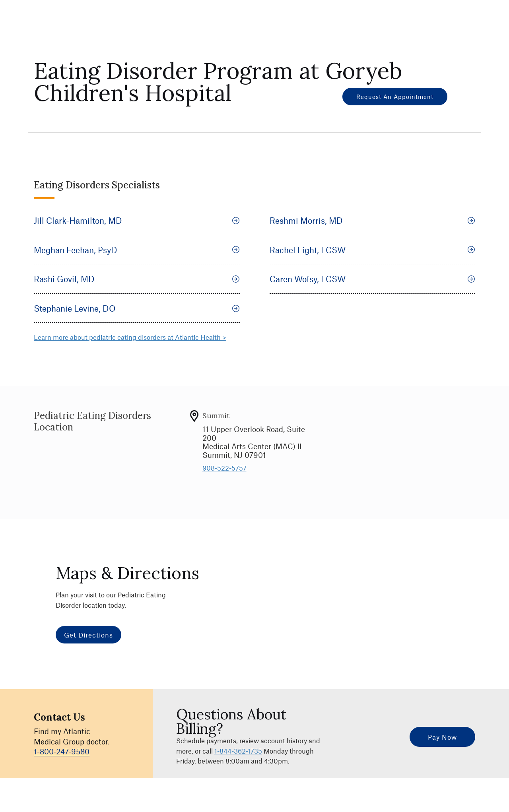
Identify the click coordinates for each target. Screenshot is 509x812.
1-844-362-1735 (238, 751)
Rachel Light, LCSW (373, 250)
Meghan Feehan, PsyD (137, 250)
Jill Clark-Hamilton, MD (137, 220)
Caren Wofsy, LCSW (373, 279)
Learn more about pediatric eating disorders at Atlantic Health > (130, 337)
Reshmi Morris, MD (373, 220)
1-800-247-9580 (62, 751)
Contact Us (59, 717)
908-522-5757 (224, 468)
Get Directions (88, 635)
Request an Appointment (395, 97)
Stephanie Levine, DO (137, 308)
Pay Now (442, 737)
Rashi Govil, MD (137, 279)
